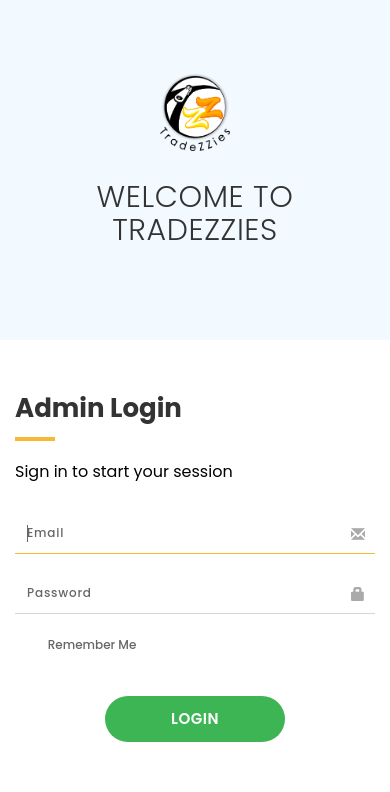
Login (195, 718)
